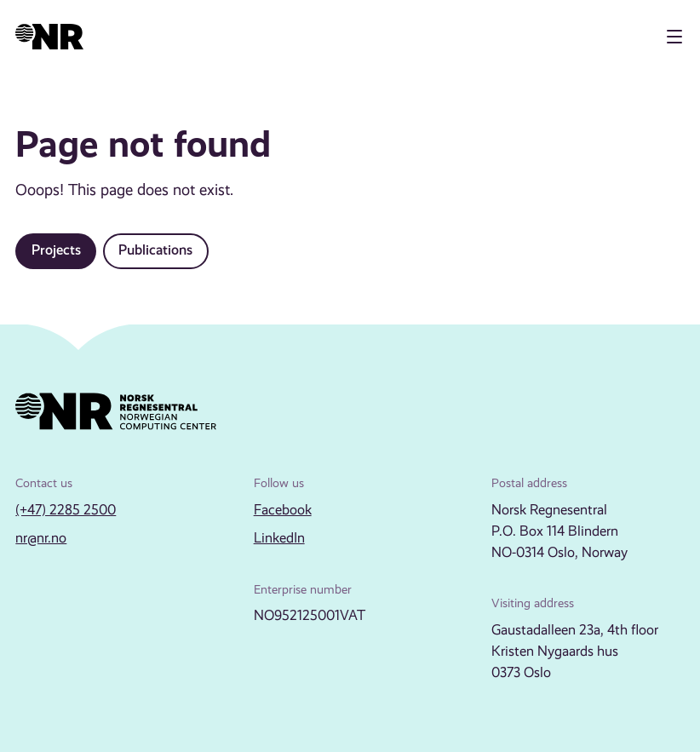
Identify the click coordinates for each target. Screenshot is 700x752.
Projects (56, 250)
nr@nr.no (41, 538)
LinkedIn (279, 538)
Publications (155, 250)
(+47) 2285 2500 (66, 510)
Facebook (283, 510)
